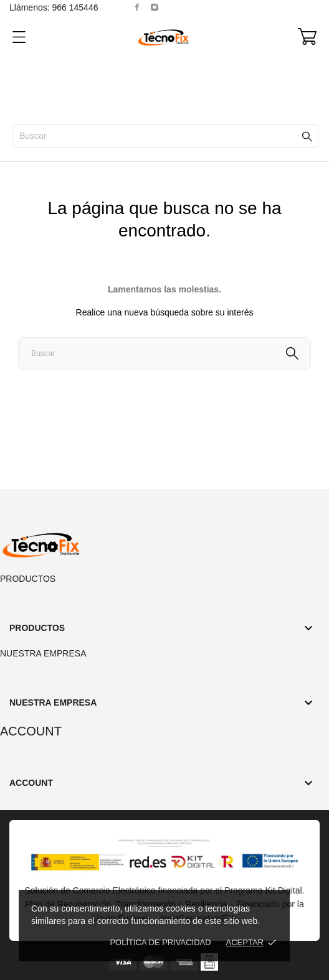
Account (31, 731)
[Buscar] (165, 136)
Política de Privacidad (160, 942)
